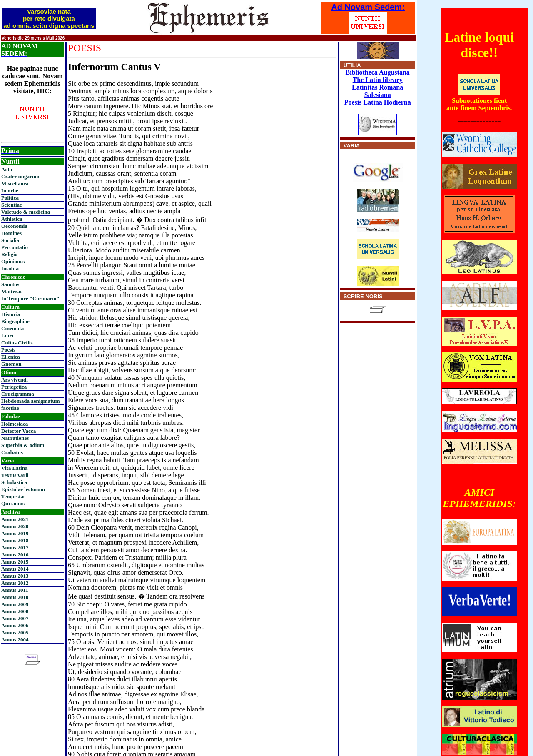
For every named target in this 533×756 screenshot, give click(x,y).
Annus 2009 (15, 604)
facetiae (10, 408)
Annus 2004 (15, 640)
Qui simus (13, 503)
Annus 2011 (15, 590)
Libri (7, 336)
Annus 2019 (15, 533)
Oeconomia (14, 226)
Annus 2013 (15, 576)
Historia (11, 314)
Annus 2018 (15, 540)
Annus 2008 (15, 611)
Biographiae (15, 321)
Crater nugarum (20, 176)
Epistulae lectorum (23, 489)
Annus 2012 (15, 583)
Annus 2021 (15, 519)
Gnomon (11, 364)
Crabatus (12, 452)
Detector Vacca (19, 431)
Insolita (10, 268)
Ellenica (11, 357)
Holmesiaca (15, 424)
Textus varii (15, 475)
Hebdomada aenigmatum (30, 401)
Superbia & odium (23, 445)
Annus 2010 (15, 597)
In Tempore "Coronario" (30, 298)
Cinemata (12, 328)
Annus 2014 (15, 569)
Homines (11, 233)
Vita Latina (14, 468)
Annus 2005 (15, 632)
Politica (10, 198)
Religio (9, 254)
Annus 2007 (15, 618)
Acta (7, 169)
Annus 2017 (15, 548)
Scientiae (12, 205)
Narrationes (15, 438)
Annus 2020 (15, 526)
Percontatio (15, 247)
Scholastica (14, 482)
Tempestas (13, 496)
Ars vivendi (15, 380)
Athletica (12, 219)
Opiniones (13, 261)
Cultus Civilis (17, 343)
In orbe (10, 191)
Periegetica (14, 387)
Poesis (8, 350)
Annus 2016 (15, 555)
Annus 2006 (15, 625)
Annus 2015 (15, 562)
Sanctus (10, 284)
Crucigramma (18, 394)
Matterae (12, 291)
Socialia (10, 240)
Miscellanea (15, 183)
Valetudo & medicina (26, 212)
